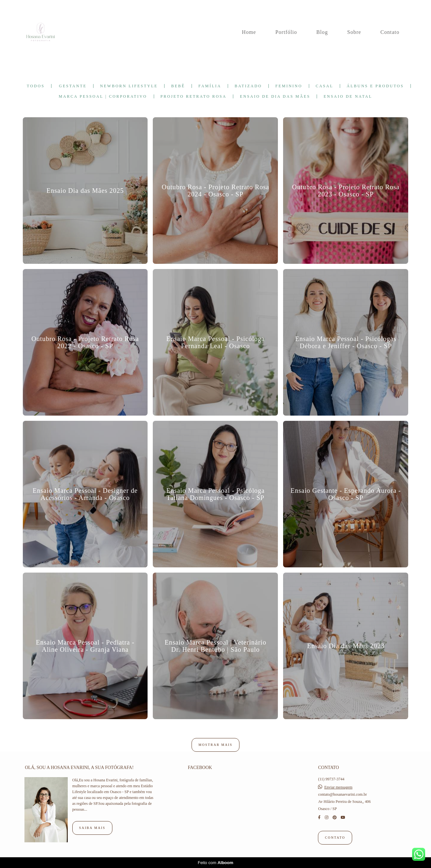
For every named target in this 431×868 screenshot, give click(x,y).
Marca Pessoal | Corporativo (103, 96)
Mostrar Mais (215, 745)
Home (249, 32)
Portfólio (286, 32)
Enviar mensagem (338, 787)
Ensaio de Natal (348, 96)
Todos (36, 86)
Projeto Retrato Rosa (194, 96)
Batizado (248, 86)
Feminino (289, 86)
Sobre (354, 32)
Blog (322, 32)
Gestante (73, 86)
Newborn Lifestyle (129, 86)
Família (210, 86)
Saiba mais (92, 828)
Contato (390, 32)
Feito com (215, 863)
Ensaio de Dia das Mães (275, 96)
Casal (324, 86)
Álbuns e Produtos (375, 86)
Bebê (178, 86)
